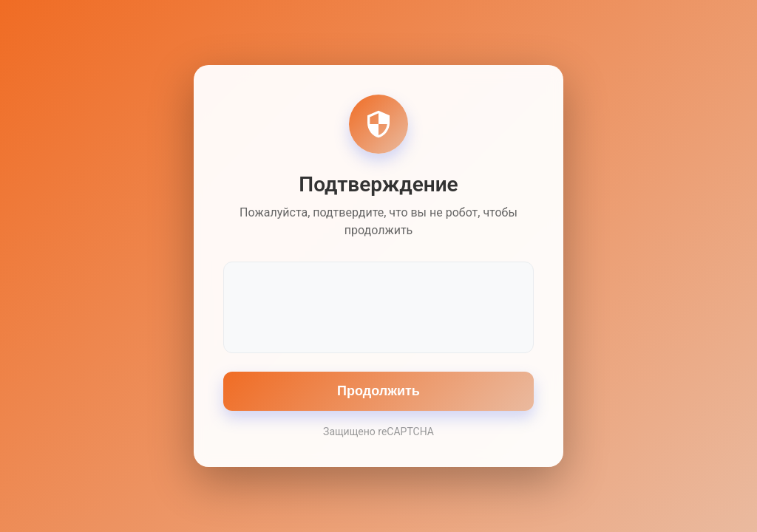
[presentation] (378, 306)
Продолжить (378, 391)
